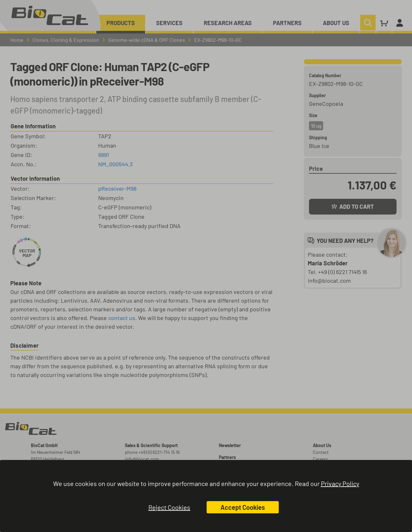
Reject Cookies (169, 507)
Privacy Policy (340, 483)
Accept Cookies (243, 507)
